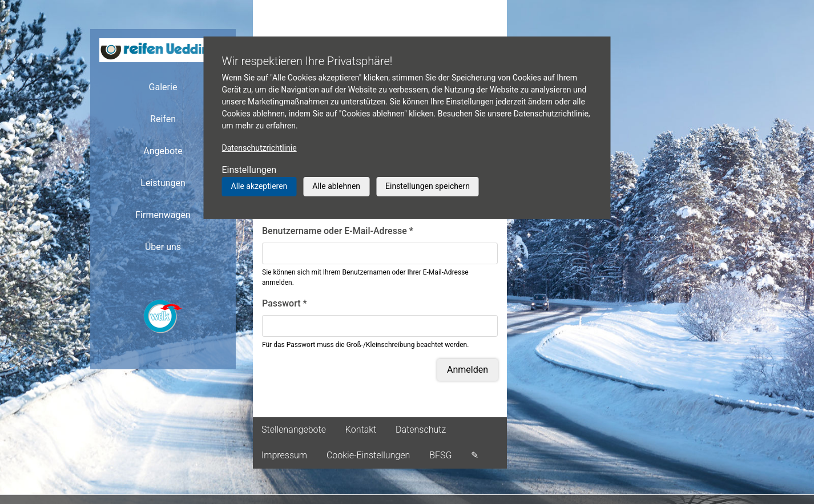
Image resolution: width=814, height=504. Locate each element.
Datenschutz (421, 430)
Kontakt (361, 430)
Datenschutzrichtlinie (259, 148)
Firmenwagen (163, 215)
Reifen (163, 119)
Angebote (163, 151)
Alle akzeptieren (259, 186)
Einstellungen (249, 170)
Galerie (163, 87)
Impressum (284, 455)
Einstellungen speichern (428, 186)
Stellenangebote (294, 430)
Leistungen (163, 183)
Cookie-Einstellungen (368, 455)
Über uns (163, 247)
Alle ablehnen (336, 186)
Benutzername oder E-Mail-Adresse (338, 231)
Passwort (285, 303)
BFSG (440, 455)
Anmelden (468, 370)
